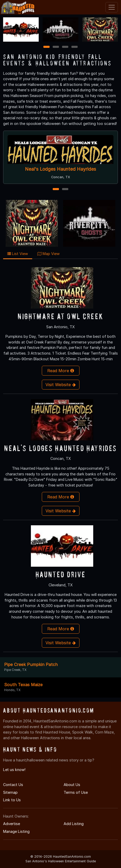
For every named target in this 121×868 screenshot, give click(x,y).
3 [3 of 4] (65, 47)
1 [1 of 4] (47, 47)
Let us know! (14, 770)
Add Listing (74, 824)
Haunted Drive (61, 574)
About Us (72, 785)
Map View (49, 254)
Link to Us (12, 800)
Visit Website (61, 385)
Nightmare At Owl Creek (60, 316)
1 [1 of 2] (56, 189)
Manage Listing (16, 831)
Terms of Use (76, 792)
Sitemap (10, 792)
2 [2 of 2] (65, 189)
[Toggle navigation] (112, 7)
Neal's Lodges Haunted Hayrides (60, 169)
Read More (61, 371)
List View (18, 254)
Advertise (12, 824)
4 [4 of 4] (75, 47)
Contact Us (13, 785)
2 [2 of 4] (56, 47)
